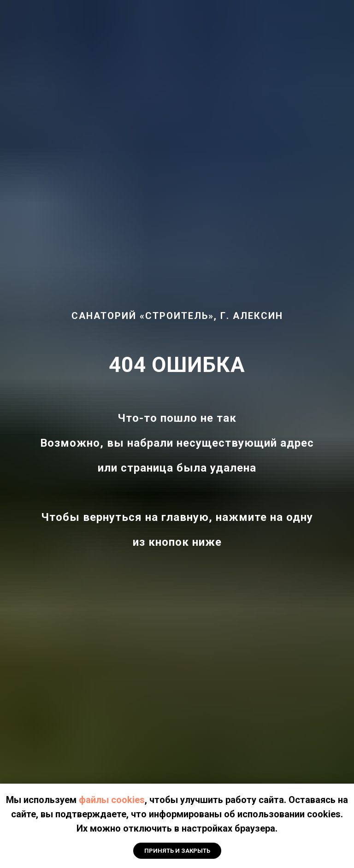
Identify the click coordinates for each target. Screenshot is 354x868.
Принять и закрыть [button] (177, 851)
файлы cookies (112, 800)
